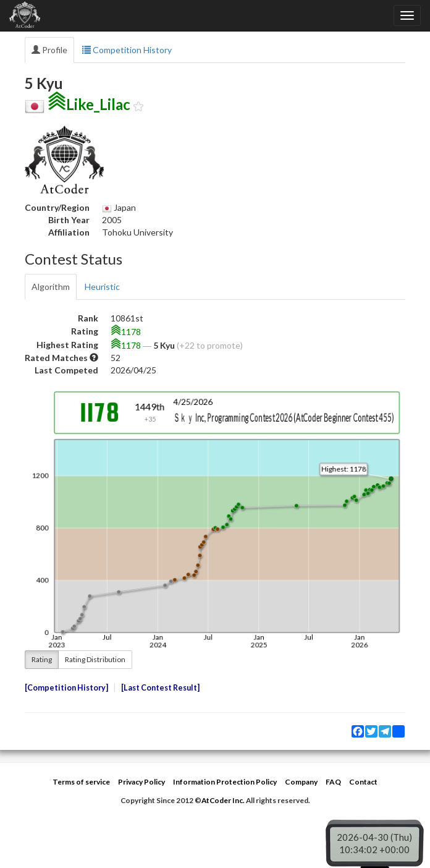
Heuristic (102, 287)
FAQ (333, 782)
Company (301, 782)
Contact (363, 782)
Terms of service (81, 782)
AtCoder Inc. (223, 800)
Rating (42, 659)
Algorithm (51, 287)
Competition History (127, 50)
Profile (49, 50)
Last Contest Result (160, 688)
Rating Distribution (95, 659)
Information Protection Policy (225, 782)
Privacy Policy (141, 782)
